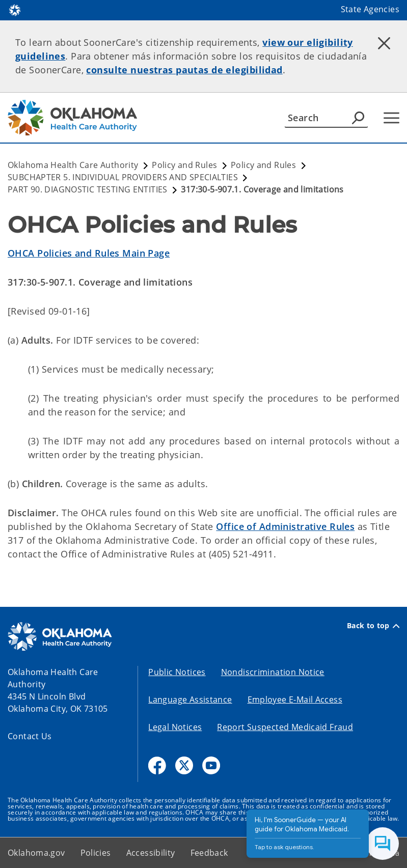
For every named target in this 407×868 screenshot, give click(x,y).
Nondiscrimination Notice (273, 672)
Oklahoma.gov (36, 853)
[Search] (326, 118)
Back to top (373, 626)
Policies (96, 853)
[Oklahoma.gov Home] (15, 9)
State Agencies (370, 9)
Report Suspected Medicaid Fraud (285, 727)
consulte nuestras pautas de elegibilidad (184, 70)
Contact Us (30, 736)
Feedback (209, 853)
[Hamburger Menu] (391, 118)
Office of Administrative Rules (285, 526)
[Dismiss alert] (384, 43)
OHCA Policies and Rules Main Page (89, 253)
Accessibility (151, 853)
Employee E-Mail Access (295, 699)
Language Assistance (190, 699)
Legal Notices (175, 727)
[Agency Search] (358, 118)
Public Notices (177, 672)
